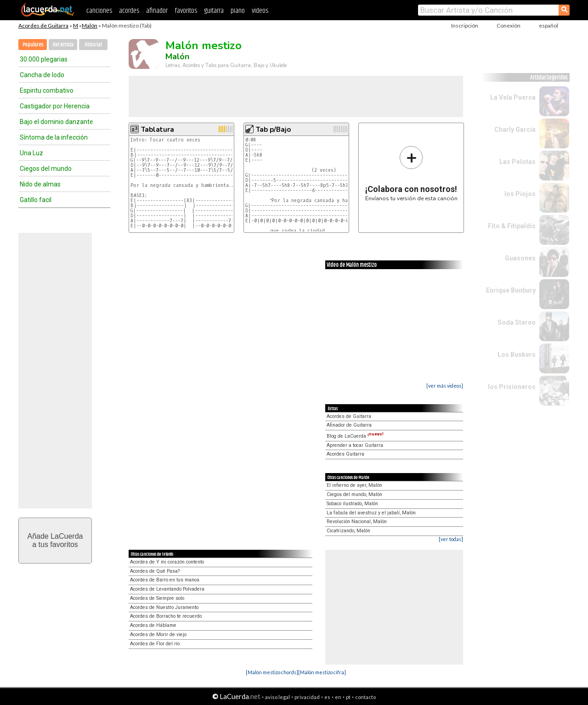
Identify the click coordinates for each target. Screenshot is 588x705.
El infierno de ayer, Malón (354, 485)
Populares (33, 45)
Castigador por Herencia (55, 106)
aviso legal (277, 697)
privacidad (307, 697)
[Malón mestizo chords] (272, 672)
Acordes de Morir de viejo (158, 634)
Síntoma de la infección (54, 137)
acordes (129, 11)
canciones (99, 11)
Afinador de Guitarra (349, 425)
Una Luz (31, 153)
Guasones (520, 258)
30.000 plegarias (44, 59)
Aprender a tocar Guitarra (355, 445)
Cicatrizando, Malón (348, 531)
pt (348, 697)
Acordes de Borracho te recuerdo (166, 616)
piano (238, 11)
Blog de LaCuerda (355, 436)
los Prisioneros (512, 387)
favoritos (186, 11)
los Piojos (520, 194)
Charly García (515, 130)
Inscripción (465, 25)
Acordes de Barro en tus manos (165, 580)
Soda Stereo (517, 322)
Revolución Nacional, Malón (357, 522)
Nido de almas (40, 184)
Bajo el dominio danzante (57, 122)
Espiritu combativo (47, 90)
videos (260, 11)
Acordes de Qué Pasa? (155, 571)
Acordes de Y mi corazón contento (167, 562)
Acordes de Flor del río (155, 644)
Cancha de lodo (42, 75)
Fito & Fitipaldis (512, 226)
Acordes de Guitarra (43, 25)
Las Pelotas (517, 162)
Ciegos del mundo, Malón (354, 494)
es (327, 697)
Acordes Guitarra (345, 454)
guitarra (214, 11)
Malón (90, 25)
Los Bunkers (517, 355)
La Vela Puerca (513, 97)
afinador (157, 11)
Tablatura (158, 130)
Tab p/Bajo (273, 130)
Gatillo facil (36, 200)
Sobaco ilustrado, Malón (352, 504)
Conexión (509, 25)
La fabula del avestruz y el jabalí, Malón (371, 513)
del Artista (63, 45)
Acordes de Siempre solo (157, 598)
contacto (365, 697)
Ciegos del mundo (46, 169)
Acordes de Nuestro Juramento (164, 607)
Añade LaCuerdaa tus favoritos (55, 540)
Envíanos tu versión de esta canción (411, 173)
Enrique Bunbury (511, 290)
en (338, 697)
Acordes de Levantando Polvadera (167, 589)
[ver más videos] (445, 386)
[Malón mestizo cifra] (322, 672)
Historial (93, 45)
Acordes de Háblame (153, 625)
